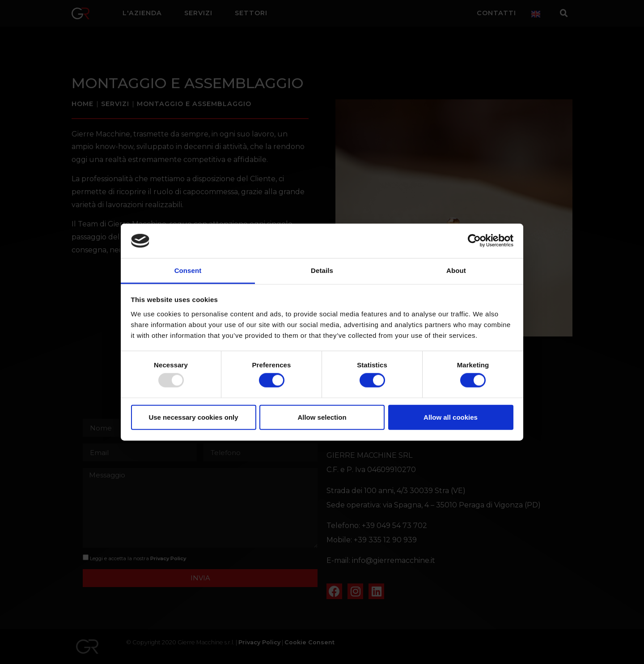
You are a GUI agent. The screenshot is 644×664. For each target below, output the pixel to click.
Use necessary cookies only (193, 417)
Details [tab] (322, 270)
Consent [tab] (188, 270)
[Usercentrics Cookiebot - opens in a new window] (474, 241)
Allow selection (322, 417)
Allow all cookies (451, 417)
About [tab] (456, 270)
